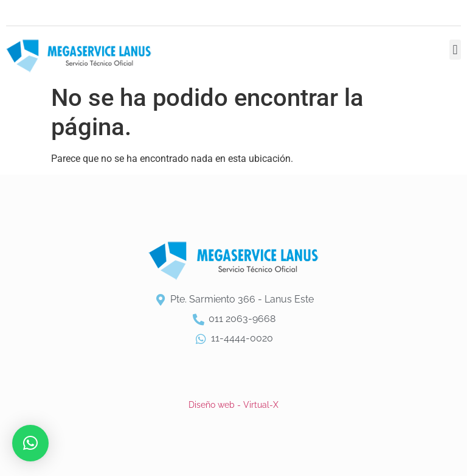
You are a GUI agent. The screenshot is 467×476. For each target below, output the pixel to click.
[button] (455, 50)
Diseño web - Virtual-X (233, 405)
